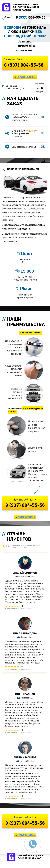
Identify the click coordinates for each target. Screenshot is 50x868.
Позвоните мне (25, 77)
